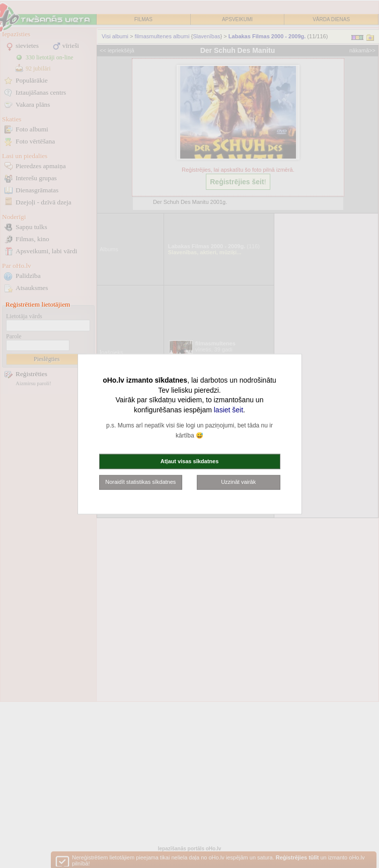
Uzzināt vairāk (238, 482)
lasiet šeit (229, 409)
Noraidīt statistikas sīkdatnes (140, 482)
